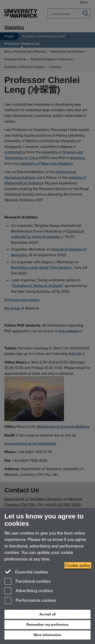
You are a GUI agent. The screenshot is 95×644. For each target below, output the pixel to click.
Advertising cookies (29, 591)
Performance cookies (30, 601)
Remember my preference (47, 625)
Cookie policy (78, 565)
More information (47, 635)
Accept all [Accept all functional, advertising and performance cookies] (47, 614)
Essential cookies (26, 572)
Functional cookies (27, 582)
